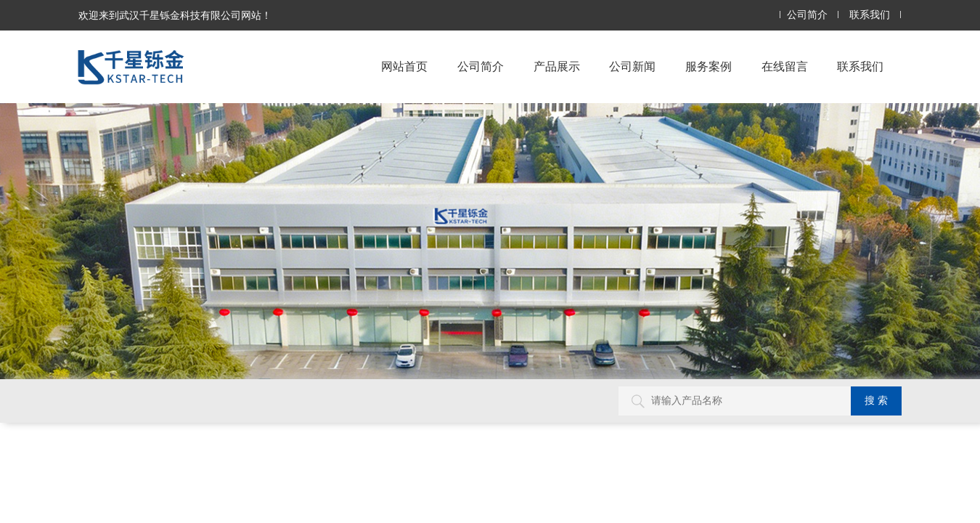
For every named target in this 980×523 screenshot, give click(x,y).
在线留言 (785, 66)
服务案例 (709, 66)
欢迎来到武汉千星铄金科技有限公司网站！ (175, 15)
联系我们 (870, 15)
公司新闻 (632, 66)
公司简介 (807, 15)
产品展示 (557, 66)
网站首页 (404, 66)
